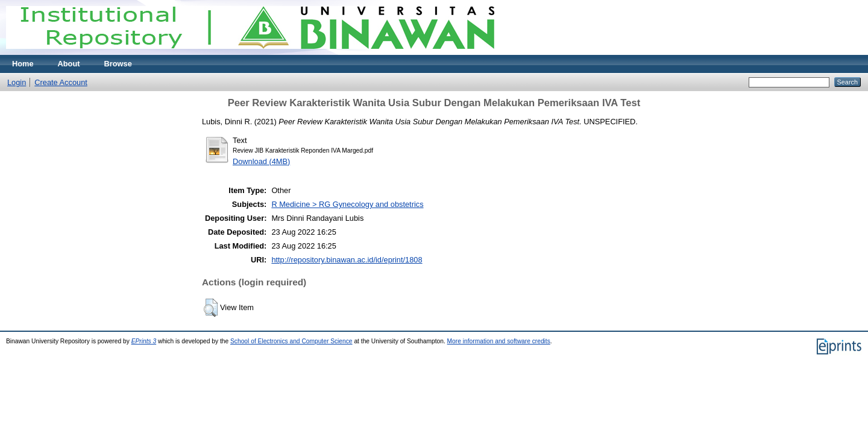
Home (23, 64)
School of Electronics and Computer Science (291, 341)
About (69, 64)
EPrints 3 (144, 341)
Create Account (61, 82)
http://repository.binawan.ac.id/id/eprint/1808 (347, 260)
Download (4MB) (261, 161)
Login (17, 82)
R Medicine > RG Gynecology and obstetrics (347, 204)
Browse (118, 64)
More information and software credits (499, 341)
